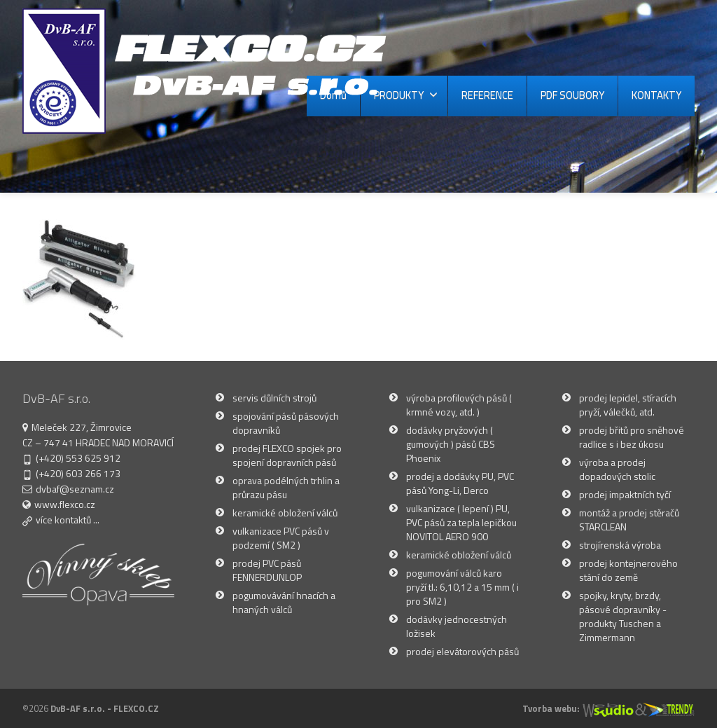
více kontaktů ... (68, 520)
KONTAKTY (656, 95)
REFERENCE (487, 95)
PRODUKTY (406, 95)
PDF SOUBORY (572, 95)
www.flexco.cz (65, 504)
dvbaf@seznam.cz (75, 489)
